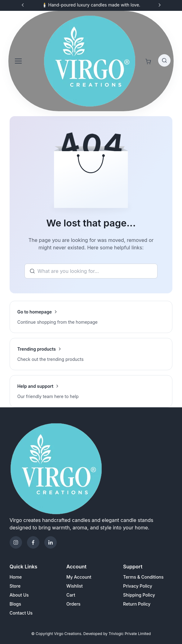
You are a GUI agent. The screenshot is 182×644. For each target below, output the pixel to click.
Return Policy (137, 604)
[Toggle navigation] (18, 61)
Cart (71, 595)
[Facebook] (33, 542)
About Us (19, 595)
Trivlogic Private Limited (130, 634)
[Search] (91, 271)
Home (16, 577)
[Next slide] (159, 5)
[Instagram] (16, 542)
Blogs (15, 604)
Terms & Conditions (143, 577)
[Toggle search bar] (164, 60)
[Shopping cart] (148, 62)
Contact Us (21, 613)
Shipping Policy (139, 595)
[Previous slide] (23, 5)
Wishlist (75, 586)
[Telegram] (51, 542)
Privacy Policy (138, 586)
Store (15, 586)
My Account (79, 577)
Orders (73, 604)
